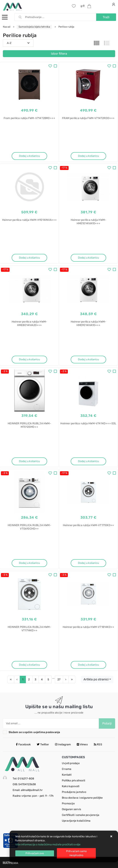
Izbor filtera (59, 54)
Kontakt (67, 775)
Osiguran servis (71, 809)
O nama (67, 769)
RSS (98, 744)
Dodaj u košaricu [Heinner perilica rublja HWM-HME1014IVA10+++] (88, 258)
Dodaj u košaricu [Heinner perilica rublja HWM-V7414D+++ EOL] (88, 461)
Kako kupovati (71, 786)
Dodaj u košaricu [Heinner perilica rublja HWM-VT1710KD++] (88, 563)
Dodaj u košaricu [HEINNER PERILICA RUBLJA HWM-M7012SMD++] (29, 461)
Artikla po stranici (96, 679)
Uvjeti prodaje (71, 763)
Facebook (23, 744)
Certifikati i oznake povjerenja (81, 815)
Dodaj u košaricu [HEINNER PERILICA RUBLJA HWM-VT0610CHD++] (29, 563)
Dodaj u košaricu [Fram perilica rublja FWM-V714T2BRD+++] (29, 156)
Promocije (68, 804)
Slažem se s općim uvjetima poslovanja (34, 732)
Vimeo (82, 744)
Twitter (43, 744)
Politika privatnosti (73, 781)
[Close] (35, 853)
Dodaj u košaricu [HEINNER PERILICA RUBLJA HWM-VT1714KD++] (29, 665)
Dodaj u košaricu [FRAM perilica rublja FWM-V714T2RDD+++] (88, 156)
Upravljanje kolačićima (76, 821)
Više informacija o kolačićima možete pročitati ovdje (48, 845)
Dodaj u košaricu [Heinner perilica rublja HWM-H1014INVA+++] (29, 258)
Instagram (63, 744)
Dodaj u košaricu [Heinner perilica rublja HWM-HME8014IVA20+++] (29, 359)
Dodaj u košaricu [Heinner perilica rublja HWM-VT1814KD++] (88, 665)
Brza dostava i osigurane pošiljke (82, 798)
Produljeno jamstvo (74, 792)
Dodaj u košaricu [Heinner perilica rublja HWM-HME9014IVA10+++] (88, 359)
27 (59, 680)
